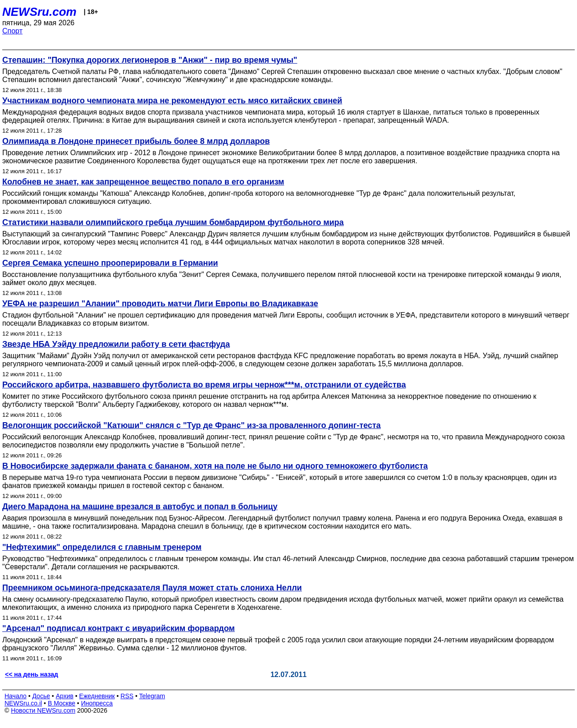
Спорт (12, 31)
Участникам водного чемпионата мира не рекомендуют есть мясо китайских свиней (172, 101)
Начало (16, 696)
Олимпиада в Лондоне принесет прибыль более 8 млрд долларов (136, 141)
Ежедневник (97, 696)
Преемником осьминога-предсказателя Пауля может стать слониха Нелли (152, 588)
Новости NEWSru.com (43, 710)
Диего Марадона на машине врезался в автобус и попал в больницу (140, 507)
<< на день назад (32, 674)
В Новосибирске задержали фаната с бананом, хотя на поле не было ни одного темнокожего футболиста (215, 466)
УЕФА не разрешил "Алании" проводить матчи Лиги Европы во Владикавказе (160, 304)
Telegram (152, 696)
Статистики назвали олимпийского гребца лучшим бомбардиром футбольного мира (173, 222)
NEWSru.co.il (23, 703)
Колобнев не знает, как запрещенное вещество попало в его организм (143, 182)
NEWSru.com (39, 12)
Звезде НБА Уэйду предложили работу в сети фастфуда (116, 344)
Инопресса (97, 703)
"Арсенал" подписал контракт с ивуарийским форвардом (119, 628)
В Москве (62, 703)
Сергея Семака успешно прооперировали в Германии (110, 263)
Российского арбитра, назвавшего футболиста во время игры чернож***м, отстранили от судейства (204, 385)
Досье (41, 696)
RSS (127, 696)
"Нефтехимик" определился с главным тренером (102, 547)
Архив (65, 696)
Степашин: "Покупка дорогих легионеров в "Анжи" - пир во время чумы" (150, 60)
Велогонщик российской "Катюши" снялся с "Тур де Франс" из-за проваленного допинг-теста (192, 425)
